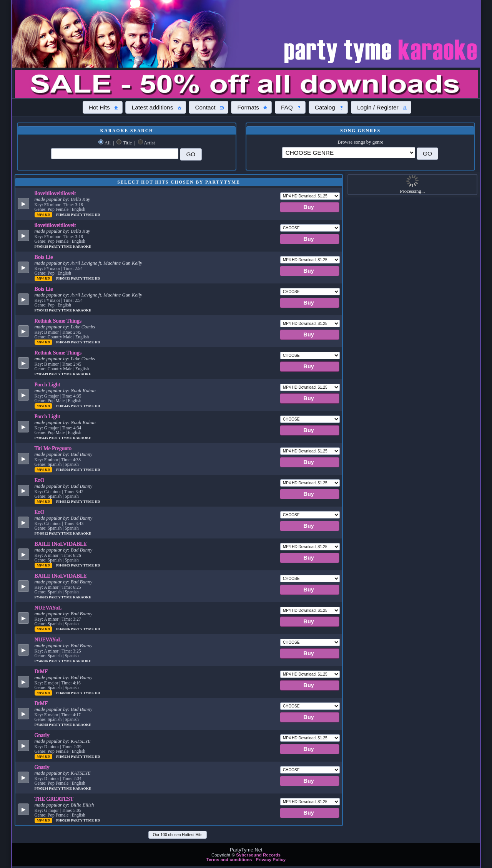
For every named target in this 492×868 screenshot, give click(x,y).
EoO (40, 480)
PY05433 (42, 310)
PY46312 (42, 533)
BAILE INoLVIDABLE (61, 544)
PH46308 (63, 693)
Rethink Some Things (58, 321)
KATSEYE (81, 741)
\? (349, 153)
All (108, 143)
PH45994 (63, 470)
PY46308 (42, 725)
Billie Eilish (82, 805)
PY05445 (42, 438)
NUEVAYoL (48, 608)
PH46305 (63, 565)
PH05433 (63, 278)
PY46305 (42, 597)
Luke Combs (83, 327)
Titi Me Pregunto (53, 448)
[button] (103, 107)
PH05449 (63, 342)
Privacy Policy (271, 860)
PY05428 (42, 247)
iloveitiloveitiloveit (55, 193)
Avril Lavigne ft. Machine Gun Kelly (106, 263)
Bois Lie (44, 257)
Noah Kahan (83, 391)
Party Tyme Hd (85, 215)
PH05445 (63, 406)
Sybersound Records (258, 855)
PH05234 (63, 757)
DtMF (41, 671)
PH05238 (63, 820)
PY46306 (42, 661)
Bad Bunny (82, 454)
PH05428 (63, 215)
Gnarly (42, 735)
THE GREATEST (54, 799)
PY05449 (42, 374)
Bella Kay (81, 199)
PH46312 (63, 502)
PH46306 (63, 629)
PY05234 (42, 788)
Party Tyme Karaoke (70, 247)
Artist (149, 143)
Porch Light (47, 384)
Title (127, 143)
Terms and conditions (229, 860)
